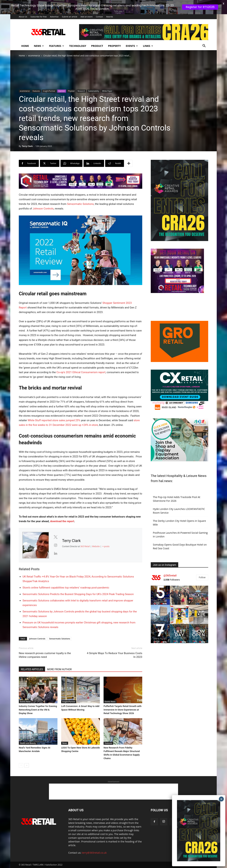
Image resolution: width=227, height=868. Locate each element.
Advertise (54, 17)
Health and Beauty (28, 743)
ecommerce (34, 56)
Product (97, 46)
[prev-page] (21, 765)
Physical (71, 91)
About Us (23, 17)
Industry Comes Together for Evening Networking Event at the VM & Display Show (38, 710)
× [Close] (221, 799)
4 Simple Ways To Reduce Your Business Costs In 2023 (115, 655)
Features (56, 46)
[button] (204, 46)
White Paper (107, 91)
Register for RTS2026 (200, 7)
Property (114, 46)
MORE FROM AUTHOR (59, 669)
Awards (110, 17)
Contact (99, 17)
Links (148, 46)
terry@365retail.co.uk (94, 853)
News (39, 46)
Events (132, 46)
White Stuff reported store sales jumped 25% (54, 420)
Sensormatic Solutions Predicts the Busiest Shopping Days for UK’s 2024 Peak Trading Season (78, 594)
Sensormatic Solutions (80, 204)
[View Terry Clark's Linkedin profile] (56, 553)
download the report (62, 521)
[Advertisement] (113, 792)
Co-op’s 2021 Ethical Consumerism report (81, 372)
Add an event (87, 17)
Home (25, 46)
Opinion (62, 91)
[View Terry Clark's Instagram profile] (56, 545)
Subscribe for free (39, 17)
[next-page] (27, 765)
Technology (78, 46)
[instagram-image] (160, 595)
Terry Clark (27, 146)
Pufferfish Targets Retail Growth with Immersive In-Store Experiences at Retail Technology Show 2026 (123, 710)
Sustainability (94, 91)
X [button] (224, 4)
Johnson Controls (43, 209)
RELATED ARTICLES (32, 669)
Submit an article (70, 17)
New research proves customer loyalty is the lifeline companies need (45, 655)
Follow (202, 577)
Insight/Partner (49, 91)
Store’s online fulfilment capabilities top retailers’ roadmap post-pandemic (66, 588)
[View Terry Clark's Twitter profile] (56, 537)
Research (81, 91)
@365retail (170, 576)
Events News (25, 702)
